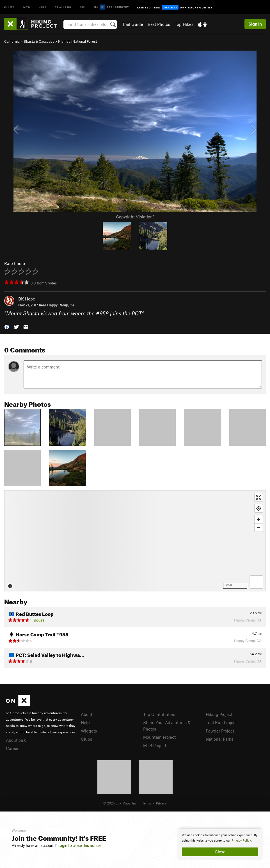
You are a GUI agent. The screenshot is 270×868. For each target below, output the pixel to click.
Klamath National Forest (77, 41)
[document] (220, 844)
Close (220, 852)
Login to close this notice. (80, 846)
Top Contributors (159, 714)
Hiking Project (219, 714)
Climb (10, 7)
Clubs (86, 739)
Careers (13, 748)
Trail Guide (133, 24)
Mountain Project (159, 737)
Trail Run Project (221, 722)
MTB (27, 7)
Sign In (255, 24)
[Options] (256, 582)
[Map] (135, 541)
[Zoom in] (259, 519)
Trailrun (63, 7)
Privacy (161, 803)
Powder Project (220, 731)
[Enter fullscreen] (259, 497)
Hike (43, 7)
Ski (83, 7)
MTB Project (155, 745)
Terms (147, 803)
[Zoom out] (259, 527)
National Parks (219, 739)
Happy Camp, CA (61, 305)
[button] (7, 326)
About (87, 714)
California (12, 41)
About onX (16, 740)
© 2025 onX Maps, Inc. (120, 803)
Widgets (89, 731)
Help (85, 722)
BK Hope (27, 299)
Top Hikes (184, 24)
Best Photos (159, 24)
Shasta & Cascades (39, 41)
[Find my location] (259, 508)
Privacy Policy (241, 841)
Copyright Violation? (135, 217)
